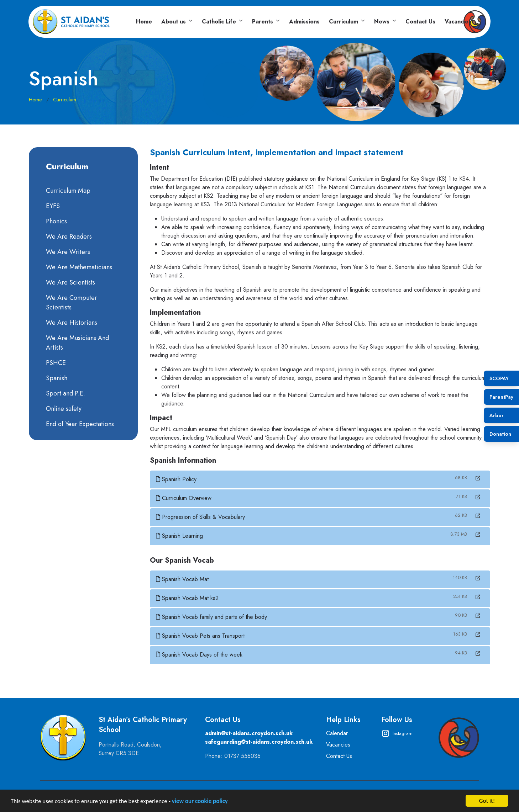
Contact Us (420, 22)
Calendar (337, 733)
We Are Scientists (70, 282)
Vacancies (458, 22)
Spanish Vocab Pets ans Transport (201, 636)
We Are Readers (68, 237)
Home (144, 22)
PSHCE (55, 363)
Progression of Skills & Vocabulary (201, 517)
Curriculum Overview (184, 498)
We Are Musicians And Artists (77, 343)
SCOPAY (499, 378)
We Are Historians (71, 323)
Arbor (497, 415)
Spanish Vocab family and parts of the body (212, 617)
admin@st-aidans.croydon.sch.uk (249, 733)
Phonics (56, 221)
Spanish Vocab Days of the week (200, 655)
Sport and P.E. (65, 393)
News (382, 22)
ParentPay (501, 397)
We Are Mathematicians (78, 267)
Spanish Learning (180, 536)
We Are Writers (67, 252)
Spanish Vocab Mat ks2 (188, 598)
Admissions (304, 22)
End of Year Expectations (79, 424)
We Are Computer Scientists (71, 302)
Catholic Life (219, 22)
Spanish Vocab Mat (183, 579)
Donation (500, 434)
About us (174, 22)
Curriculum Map (67, 191)
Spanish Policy (177, 479)
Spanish (56, 378)
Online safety (63, 409)
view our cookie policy (200, 802)
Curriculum (344, 22)
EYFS (52, 206)
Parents (263, 22)
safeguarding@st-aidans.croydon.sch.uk (259, 742)
